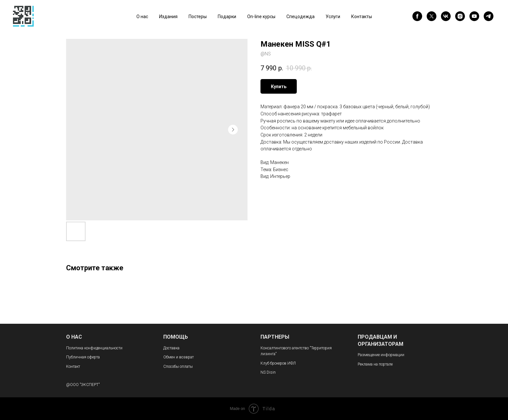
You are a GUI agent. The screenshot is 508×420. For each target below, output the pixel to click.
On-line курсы (261, 17)
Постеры (198, 17)
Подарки (227, 17)
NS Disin (268, 372)
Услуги (333, 17)
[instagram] (460, 16)
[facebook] (417, 16)
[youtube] (474, 16)
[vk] (446, 16)
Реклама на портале (375, 364)
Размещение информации (381, 355)
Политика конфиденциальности (94, 348)
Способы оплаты (178, 367)
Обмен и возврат (179, 357)
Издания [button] (168, 17)
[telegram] (489, 16)
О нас (142, 17)
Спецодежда (300, 17)
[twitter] (432, 16)
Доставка (171, 348)
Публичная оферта (83, 357)
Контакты (362, 17)
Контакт (73, 367)
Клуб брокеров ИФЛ (278, 363)
